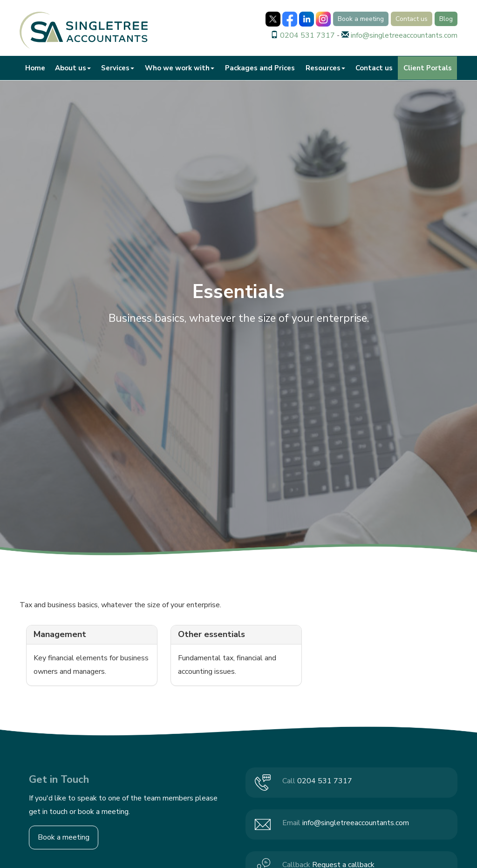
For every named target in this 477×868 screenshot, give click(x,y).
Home (35, 68)
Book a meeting (361, 19)
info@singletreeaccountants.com (404, 35)
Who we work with (180, 68)
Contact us (412, 19)
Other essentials (211, 634)
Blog (446, 19)
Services (118, 68)
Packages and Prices (260, 68)
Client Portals (428, 68)
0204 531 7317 (307, 35)
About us (73, 68)
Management (60, 634)
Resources (325, 68)
